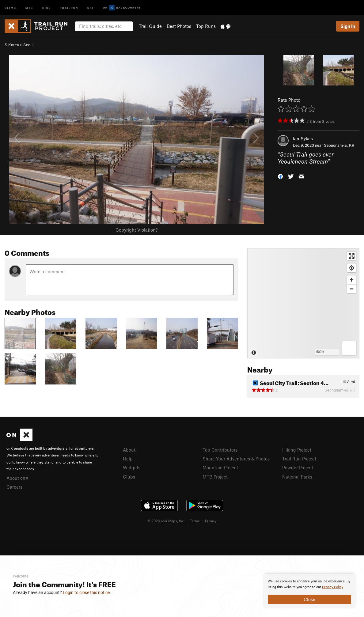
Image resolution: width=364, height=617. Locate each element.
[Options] (349, 348)
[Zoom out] (352, 289)
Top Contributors (220, 450)
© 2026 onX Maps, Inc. (166, 521)
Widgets (132, 467)
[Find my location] (352, 268)
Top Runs (206, 26)
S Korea (12, 45)
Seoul (28, 45)
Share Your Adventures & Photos (236, 459)
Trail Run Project (299, 459)
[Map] (303, 303)
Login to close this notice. (87, 592)
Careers (14, 487)
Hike (47, 8)
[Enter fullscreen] (352, 256)
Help (128, 459)
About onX (17, 478)
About (129, 450)
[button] (280, 176)
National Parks (297, 477)
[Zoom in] (352, 280)
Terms (195, 521)
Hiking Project (297, 450)
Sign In (348, 26)
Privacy (211, 521)
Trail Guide (150, 26)
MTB (29, 8)
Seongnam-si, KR (339, 145)
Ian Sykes (303, 138)
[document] (309, 591)
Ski (91, 8)
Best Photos (179, 26)
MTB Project (215, 477)
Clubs (129, 477)
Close (309, 599)
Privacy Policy (333, 587)
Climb (10, 8)
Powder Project (298, 467)
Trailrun (69, 8)
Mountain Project (220, 467)
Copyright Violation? (136, 230)
